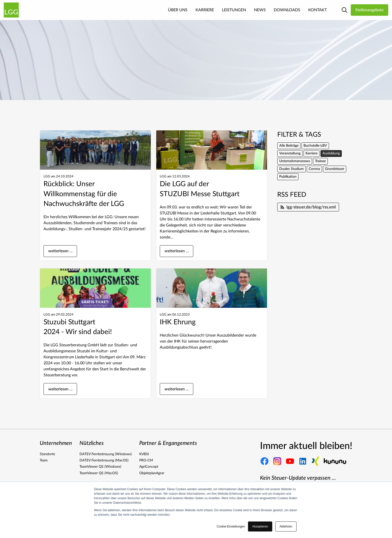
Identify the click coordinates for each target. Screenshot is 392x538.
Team (44, 460)
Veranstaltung (290, 153)
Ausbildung (331, 153)
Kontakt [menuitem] (317, 10)
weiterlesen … (60, 251)
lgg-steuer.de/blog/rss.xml (308, 207)
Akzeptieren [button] (260, 526)
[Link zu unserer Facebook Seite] (264, 461)
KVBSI (144, 454)
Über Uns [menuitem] (178, 10)
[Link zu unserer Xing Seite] (315, 461)
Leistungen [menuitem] (234, 10)
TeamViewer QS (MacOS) (99, 473)
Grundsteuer (335, 169)
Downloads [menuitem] (287, 10)
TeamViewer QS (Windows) (100, 467)
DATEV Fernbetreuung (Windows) (106, 454)
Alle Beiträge (289, 146)
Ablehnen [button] (286, 526)
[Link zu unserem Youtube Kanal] (290, 461)
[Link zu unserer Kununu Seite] (335, 461)
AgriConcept (149, 467)
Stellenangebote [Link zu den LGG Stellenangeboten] (369, 10)
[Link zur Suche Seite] (344, 10)
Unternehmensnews (295, 161)
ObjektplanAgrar (152, 473)
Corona (314, 169)
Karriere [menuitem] (205, 10)
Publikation (288, 177)
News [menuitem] (260, 10)
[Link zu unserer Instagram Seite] (277, 461)
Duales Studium (291, 169)
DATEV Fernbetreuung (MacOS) (104, 460)
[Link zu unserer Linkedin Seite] (303, 461)
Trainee (320, 161)
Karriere (311, 153)
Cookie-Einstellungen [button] (231, 526)
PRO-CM (146, 460)
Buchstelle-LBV (315, 146)
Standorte (47, 454)
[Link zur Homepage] (11, 10)
